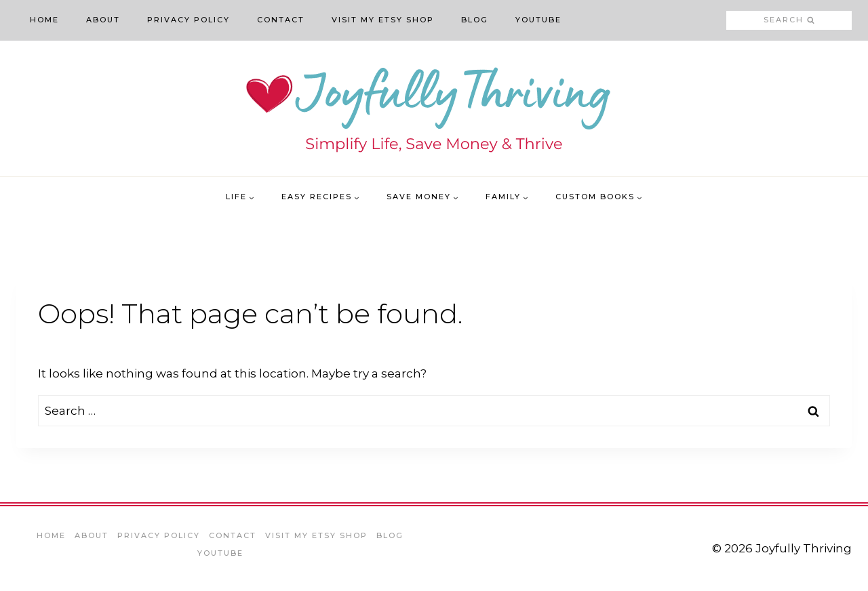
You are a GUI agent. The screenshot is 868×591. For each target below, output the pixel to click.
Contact (281, 20)
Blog (475, 20)
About (103, 20)
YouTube (538, 20)
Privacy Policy (189, 20)
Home (44, 20)
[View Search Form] (789, 21)
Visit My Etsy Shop (383, 20)
